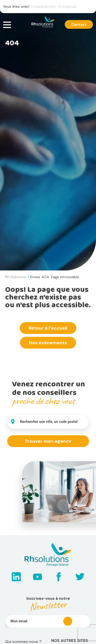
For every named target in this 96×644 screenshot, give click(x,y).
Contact (79, 24)
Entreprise (68, 7)
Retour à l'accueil (48, 328)
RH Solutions (16, 277)
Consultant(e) (43, 7)
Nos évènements (48, 343)
